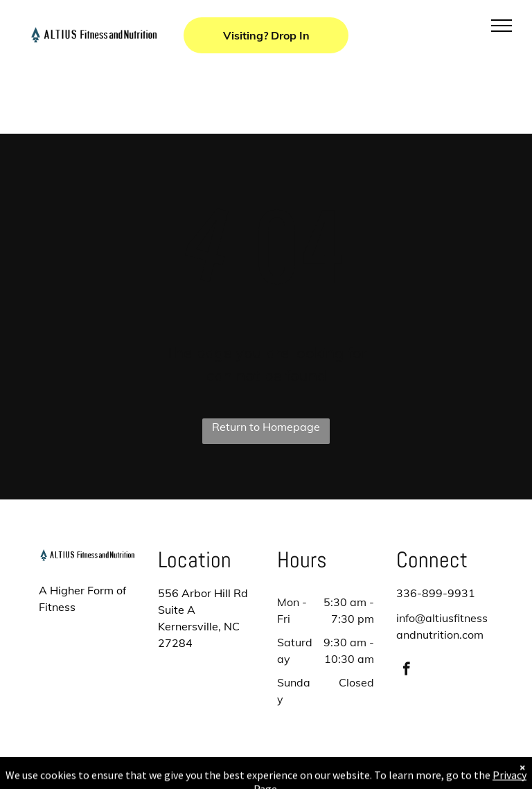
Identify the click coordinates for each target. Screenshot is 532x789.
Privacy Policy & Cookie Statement (180, 776)
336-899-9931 (436, 593)
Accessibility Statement (294, 776)
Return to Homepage (266, 427)
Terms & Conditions (380, 776)
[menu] (502, 26)
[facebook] (406, 671)
